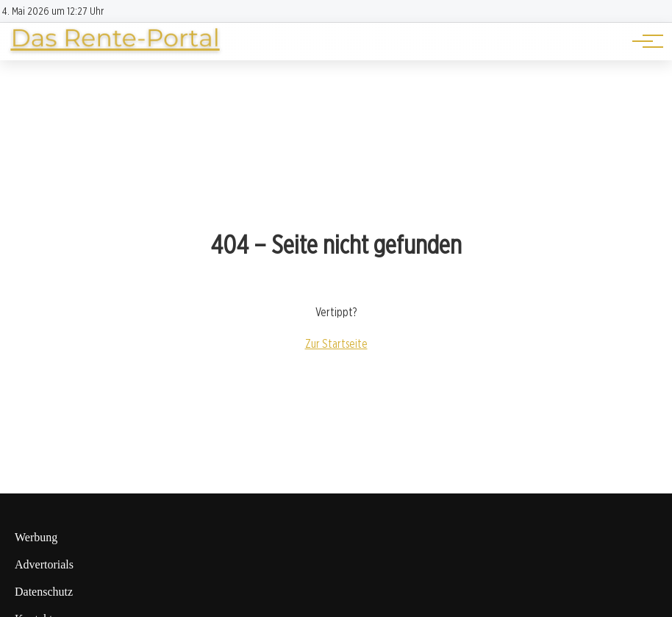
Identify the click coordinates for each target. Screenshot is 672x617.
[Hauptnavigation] (643, 41)
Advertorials (44, 564)
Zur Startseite (336, 344)
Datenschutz (44, 592)
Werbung (36, 537)
